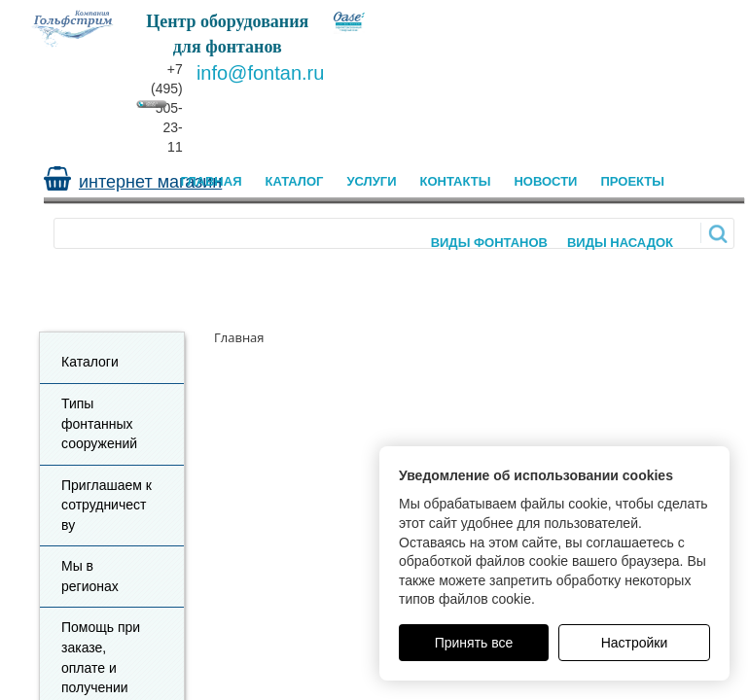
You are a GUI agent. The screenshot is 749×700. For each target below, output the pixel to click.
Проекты (632, 181)
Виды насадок (620, 243)
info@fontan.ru (261, 73)
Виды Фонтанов (489, 243)
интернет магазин (150, 182)
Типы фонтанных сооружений (99, 423)
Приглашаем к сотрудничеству (107, 505)
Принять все (474, 643)
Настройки (635, 643)
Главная (211, 181)
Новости (545, 181)
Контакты (456, 181)
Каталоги (90, 362)
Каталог (295, 181)
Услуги (371, 181)
